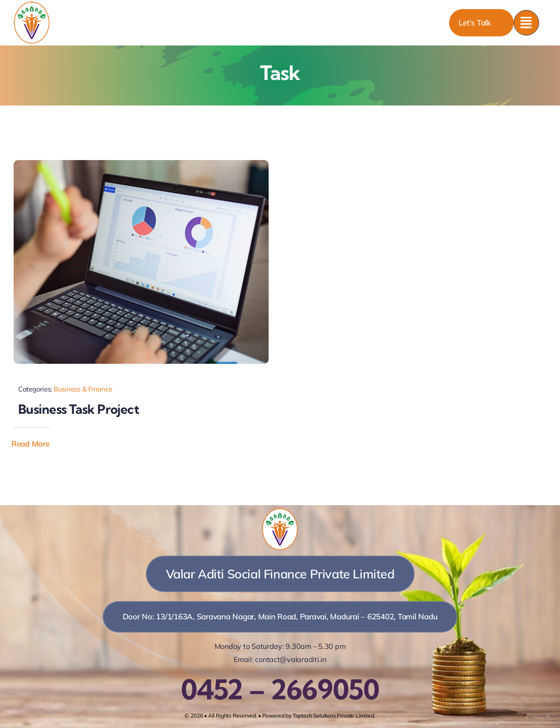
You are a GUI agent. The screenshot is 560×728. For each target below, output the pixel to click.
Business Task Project (79, 409)
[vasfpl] (32, 5)
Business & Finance (83, 389)
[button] (37, 444)
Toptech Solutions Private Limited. (334, 715)
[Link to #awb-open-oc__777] (526, 23)
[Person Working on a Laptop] (141, 164)
